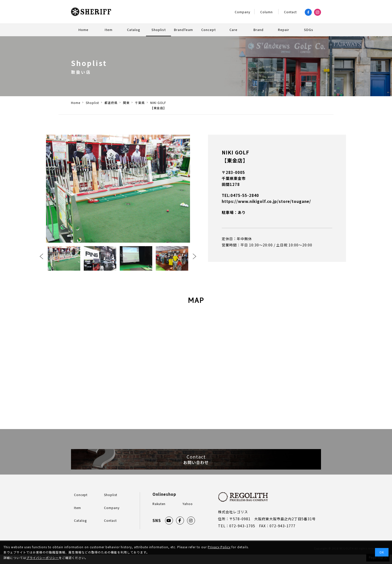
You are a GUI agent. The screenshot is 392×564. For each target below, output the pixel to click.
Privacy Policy (219, 547)
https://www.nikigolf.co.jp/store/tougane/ (266, 201)
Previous (41, 256)
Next (194, 256)
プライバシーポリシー (42, 558)
